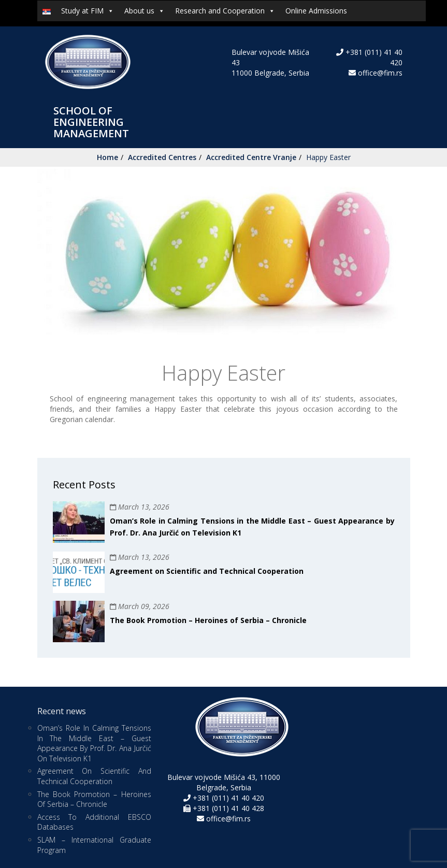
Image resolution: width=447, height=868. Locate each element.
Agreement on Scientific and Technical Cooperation (207, 571)
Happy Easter (328, 157)
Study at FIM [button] (88, 11)
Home (107, 157)
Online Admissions (316, 11)
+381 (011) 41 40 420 (227, 798)
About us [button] (145, 11)
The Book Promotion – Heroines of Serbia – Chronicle (208, 620)
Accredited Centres (162, 157)
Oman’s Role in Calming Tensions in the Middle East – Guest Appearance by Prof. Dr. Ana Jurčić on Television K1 (94, 743)
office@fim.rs (380, 73)
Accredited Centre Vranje (251, 157)
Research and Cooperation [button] (225, 11)
